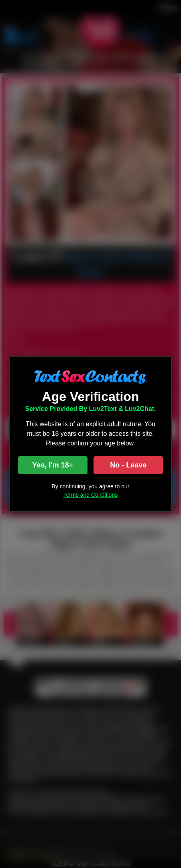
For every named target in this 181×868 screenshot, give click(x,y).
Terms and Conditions (90, 495)
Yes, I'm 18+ (53, 465)
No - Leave (128, 465)
